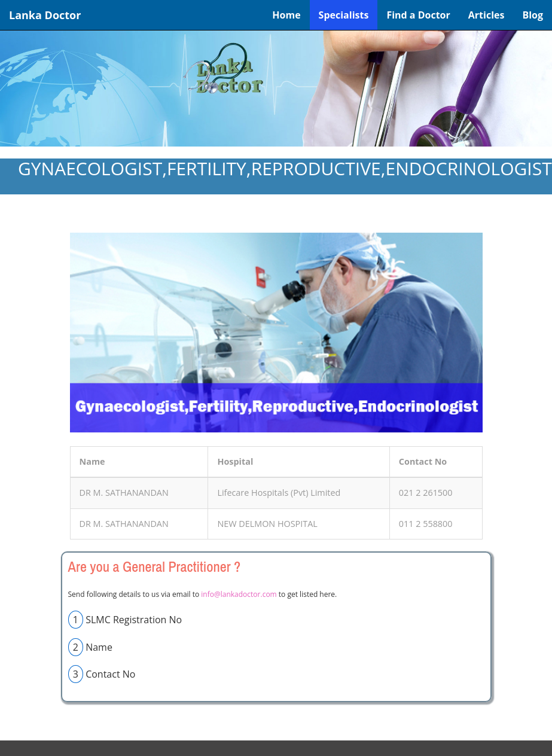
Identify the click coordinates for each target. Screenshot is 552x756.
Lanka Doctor (45, 15)
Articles (487, 15)
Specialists (344, 15)
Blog (533, 15)
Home (286, 15)
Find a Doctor (418, 15)
